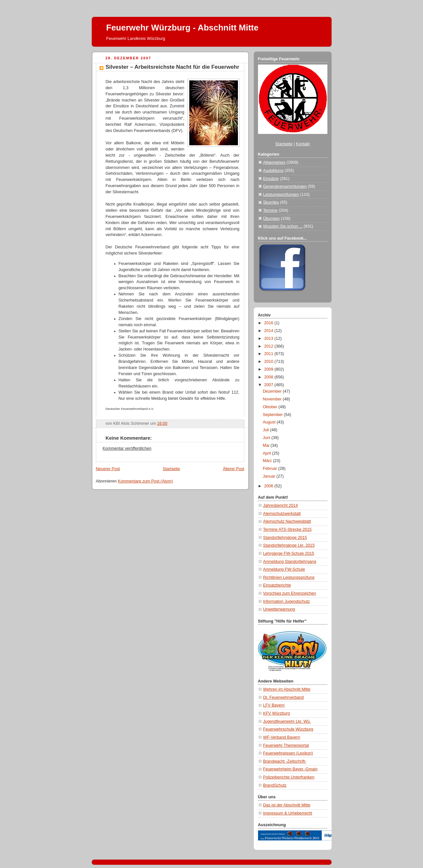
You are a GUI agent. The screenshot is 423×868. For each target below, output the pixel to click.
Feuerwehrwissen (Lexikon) (288, 753)
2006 (269, 486)
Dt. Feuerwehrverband (283, 697)
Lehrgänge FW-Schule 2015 (289, 553)
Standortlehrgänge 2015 (285, 538)
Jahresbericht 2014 (281, 505)
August (270, 422)
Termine (270, 210)
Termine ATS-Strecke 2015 (288, 529)
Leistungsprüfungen (281, 195)
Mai (267, 446)
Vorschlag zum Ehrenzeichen (290, 593)
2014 (269, 331)
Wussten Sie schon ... (283, 226)
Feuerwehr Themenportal (286, 745)
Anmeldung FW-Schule (284, 569)
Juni (267, 438)
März (268, 461)
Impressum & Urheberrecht (288, 813)
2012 (269, 346)
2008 (269, 377)
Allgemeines (274, 162)
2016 (269, 323)
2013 (269, 339)
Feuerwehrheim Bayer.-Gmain (290, 769)
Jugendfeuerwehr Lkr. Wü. (287, 721)
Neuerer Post (108, 469)
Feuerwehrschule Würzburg (288, 729)
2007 (269, 385)
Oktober (271, 407)
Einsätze (271, 179)
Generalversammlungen (285, 186)
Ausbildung (273, 171)
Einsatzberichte (277, 585)
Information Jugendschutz (287, 601)
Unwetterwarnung (279, 609)
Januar (270, 476)
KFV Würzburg (277, 713)
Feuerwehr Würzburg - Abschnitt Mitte (182, 28)
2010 (269, 362)
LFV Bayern (274, 705)
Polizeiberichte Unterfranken (289, 777)
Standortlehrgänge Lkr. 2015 (289, 545)
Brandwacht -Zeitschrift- (285, 761)
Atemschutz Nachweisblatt (287, 521)
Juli (266, 430)
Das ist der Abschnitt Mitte (287, 805)
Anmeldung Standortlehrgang (290, 562)
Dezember (273, 391)
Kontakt (303, 144)
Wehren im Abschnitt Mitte (287, 689)
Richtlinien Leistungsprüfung (289, 577)
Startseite (171, 469)
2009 (269, 369)
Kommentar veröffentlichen (127, 448)
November (273, 399)
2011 (269, 354)
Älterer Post (234, 469)
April (268, 453)
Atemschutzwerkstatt (282, 514)
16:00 (162, 423)
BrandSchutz (275, 785)
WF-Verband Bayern (282, 737)
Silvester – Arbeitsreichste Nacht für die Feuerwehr (173, 67)
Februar (271, 469)
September (273, 415)
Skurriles (271, 202)
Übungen (271, 219)
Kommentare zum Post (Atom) (146, 481)
